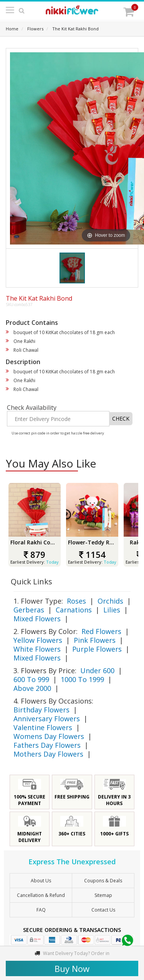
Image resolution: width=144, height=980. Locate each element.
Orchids (110, 601)
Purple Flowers (97, 649)
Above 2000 (32, 688)
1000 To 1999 (82, 679)
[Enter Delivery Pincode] (58, 419)
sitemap (103, 895)
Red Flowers (101, 631)
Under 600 (97, 671)
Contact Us (103, 910)
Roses (76, 601)
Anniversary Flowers (47, 719)
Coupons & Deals (103, 881)
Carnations (74, 610)
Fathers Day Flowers (47, 745)
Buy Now (72, 968)
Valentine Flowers (43, 727)
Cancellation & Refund (41, 895)
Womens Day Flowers (49, 736)
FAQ (41, 910)
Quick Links (31, 582)
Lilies (112, 610)
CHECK (121, 418)
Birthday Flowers (41, 710)
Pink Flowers (95, 640)
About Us (41, 881)
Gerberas (29, 610)
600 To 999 (31, 679)
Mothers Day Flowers (48, 754)
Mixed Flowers (37, 619)
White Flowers (37, 649)
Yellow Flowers (38, 640)
